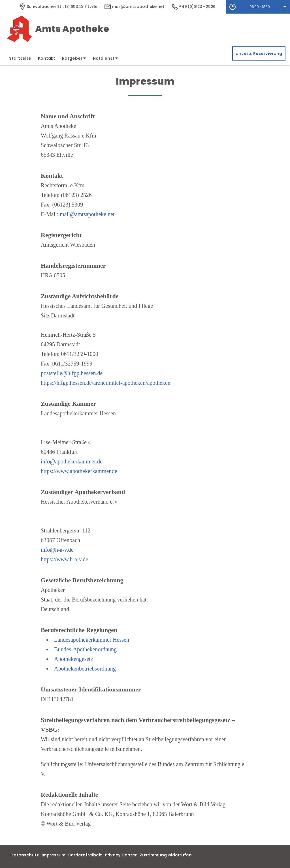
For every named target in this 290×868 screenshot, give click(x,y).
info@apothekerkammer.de (72, 461)
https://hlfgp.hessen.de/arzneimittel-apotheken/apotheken (106, 383)
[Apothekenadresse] (58, 7)
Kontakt (47, 58)
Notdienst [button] (105, 58)
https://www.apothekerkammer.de (79, 471)
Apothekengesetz (74, 659)
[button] (258, 7)
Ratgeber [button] (74, 58)
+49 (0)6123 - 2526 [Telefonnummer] (193, 7)
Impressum (54, 855)
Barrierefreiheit (85, 855)
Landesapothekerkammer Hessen (92, 640)
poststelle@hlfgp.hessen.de (72, 373)
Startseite (20, 58)
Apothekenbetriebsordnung (85, 669)
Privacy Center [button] (121, 855)
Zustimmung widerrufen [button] (166, 855)
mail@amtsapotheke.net (87, 214)
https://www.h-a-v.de (64, 559)
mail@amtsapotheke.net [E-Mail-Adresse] (134, 7)
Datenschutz (25, 855)
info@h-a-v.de (57, 550)
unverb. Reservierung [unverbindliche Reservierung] (259, 53)
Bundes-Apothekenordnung (85, 649)
